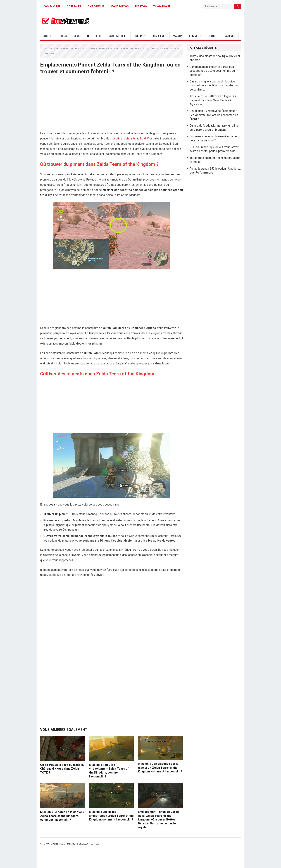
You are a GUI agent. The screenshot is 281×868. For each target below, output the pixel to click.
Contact (96, 844)
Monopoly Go (120, 6)
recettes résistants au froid (129, 138)
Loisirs (139, 36)
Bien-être (158, 36)
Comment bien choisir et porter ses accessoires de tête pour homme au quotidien (212, 71)
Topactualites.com (54, 844)
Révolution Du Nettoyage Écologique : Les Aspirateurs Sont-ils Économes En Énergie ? (214, 115)
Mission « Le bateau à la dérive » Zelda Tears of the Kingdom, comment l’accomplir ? (62, 816)
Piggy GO (141, 6)
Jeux (64, 36)
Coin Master (52, 6)
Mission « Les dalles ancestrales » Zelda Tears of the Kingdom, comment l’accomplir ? (111, 816)
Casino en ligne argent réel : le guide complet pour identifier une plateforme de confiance (214, 86)
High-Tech (94, 36)
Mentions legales (78, 844)
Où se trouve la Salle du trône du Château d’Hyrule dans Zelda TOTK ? (62, 769)
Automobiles (118, 36)
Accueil (49, 36)
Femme (194, 36)
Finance (212, 36)
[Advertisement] (111, 104)
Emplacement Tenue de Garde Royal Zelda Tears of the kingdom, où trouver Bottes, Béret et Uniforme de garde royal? (158, 820)
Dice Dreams (96, 6)
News (77, 36)
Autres (230, 36)
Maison (178, 36)
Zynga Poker (162, 6)
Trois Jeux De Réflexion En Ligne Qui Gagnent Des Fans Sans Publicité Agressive (213, 100)
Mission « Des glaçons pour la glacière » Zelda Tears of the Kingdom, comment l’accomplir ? (160, 768)
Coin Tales (74, 6)
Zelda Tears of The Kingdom (72, 49)
